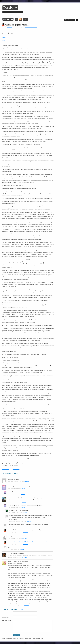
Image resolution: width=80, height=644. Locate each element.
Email (3, 616)
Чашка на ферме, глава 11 (17, 25)
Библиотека (8, 19)
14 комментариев (5, 469)
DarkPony (10, 8)
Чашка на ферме (16, 469)
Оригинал (4, 38)
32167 (20, 609)
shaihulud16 (10, 27)
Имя (3, 612)
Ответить (26, 482)
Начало (3, 40)
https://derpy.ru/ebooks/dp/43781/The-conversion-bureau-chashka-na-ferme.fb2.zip (30, 542)
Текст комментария (6, 620)
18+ (25, 19)
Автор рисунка (75, 1)
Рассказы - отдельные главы (31, 27)
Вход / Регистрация (69, 20)
